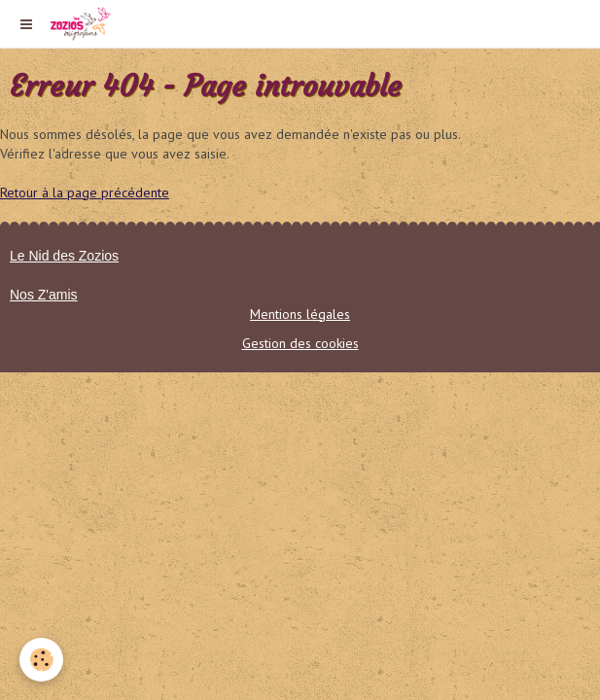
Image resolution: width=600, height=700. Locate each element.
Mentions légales (300, 314)
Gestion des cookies (300, 343)
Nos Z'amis (44, 295)
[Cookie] (41, 660)
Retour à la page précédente (85, 192)
